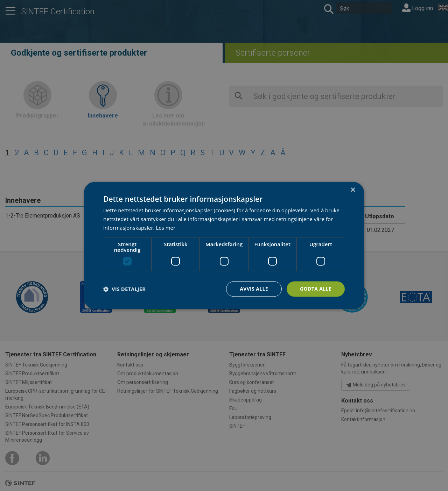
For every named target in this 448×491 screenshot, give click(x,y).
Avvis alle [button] (254, 289)
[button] (124, 289)
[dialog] (224, 245)
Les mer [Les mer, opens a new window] (166, 228)
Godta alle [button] (316, 289)
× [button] (353, 190)
